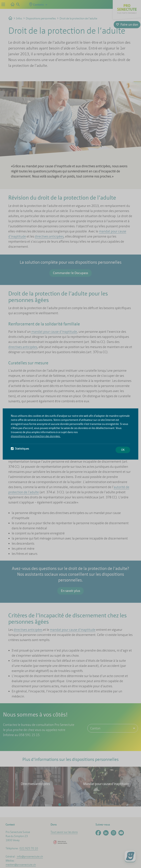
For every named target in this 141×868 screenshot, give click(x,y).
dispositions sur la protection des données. (36, 436)
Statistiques (20, 449)
